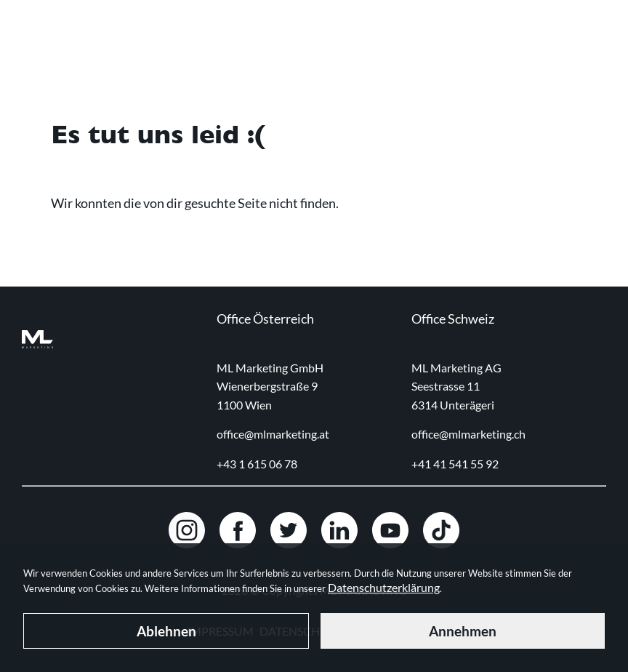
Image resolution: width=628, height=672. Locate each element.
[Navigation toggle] (596, 37)
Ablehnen (166, 631)
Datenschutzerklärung (384, 587)
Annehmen (463, 631)
